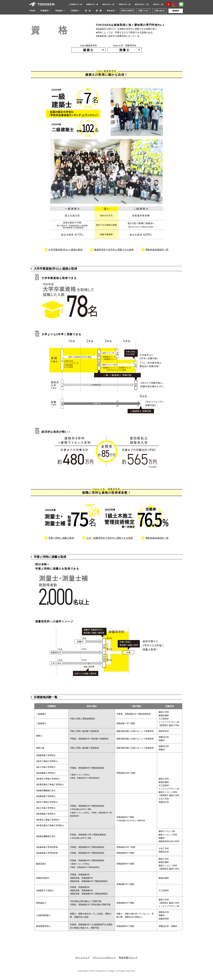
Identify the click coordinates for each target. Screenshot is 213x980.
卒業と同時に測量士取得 (61, 538)
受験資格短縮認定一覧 (157, 250)
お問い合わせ (159, 11)
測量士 (125, 50)
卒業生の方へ (123, 4)
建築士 (88, 50)
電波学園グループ (128, 958)
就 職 (99, 11)
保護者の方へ (91, 4)
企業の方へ (157, 4)
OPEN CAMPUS (127, 11)
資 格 (88, 11)
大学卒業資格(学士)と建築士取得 (66, 250)
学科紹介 (59, 11)
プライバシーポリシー (104, 958)
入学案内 (74, 11)
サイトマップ (82, 958)
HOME (32, 11)
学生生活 (111, 11)
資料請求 (176, 11)
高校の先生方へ (140, 4)
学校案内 (44, 11)
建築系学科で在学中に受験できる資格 (114, 250)
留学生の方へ (107, 4)
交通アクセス (143, 11)
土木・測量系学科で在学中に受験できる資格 (110, 538)
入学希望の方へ (74, 4)
